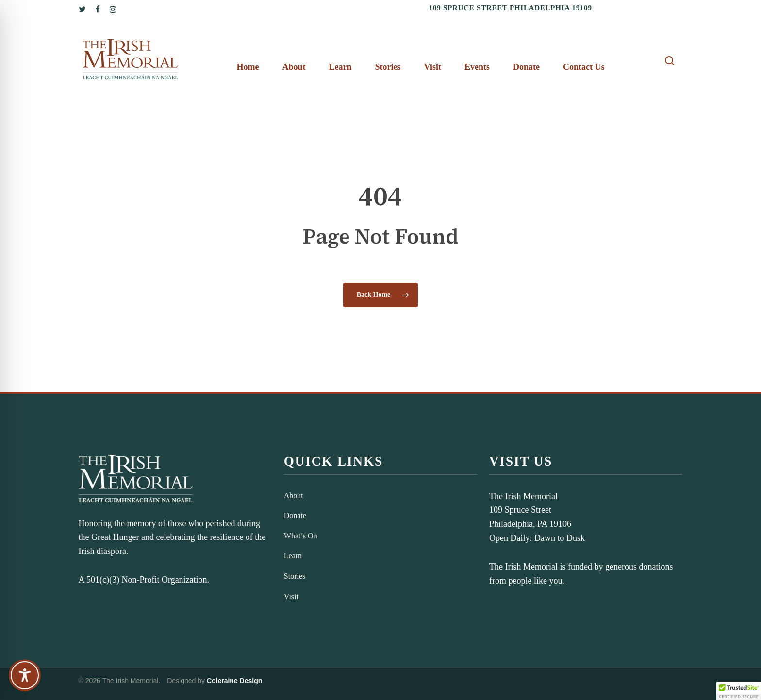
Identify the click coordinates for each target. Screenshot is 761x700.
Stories (295, 576)
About (294, 496)
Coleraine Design (234, 681)
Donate (295, 515)
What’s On (301, 536)
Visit (291, 596)
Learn (293, 556)
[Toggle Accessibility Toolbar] (25, 675)
